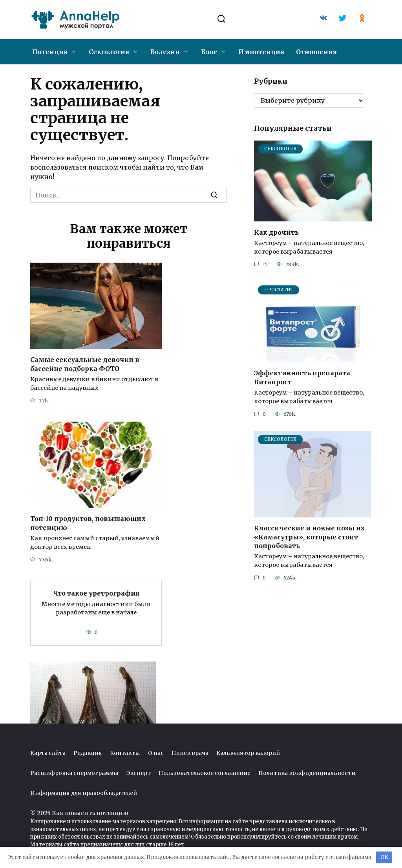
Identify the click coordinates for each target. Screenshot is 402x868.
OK (384, 857)
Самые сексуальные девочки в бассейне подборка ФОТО (85, 364)
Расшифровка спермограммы (74, 773)
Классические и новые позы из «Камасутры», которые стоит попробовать (309, 537)
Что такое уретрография (96, 593)
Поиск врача (190, 753)
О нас (156, 753)
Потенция (50, 52)
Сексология (109, 52)
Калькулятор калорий (248, 753)
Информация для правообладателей (84, 793)
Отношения (316, 52)
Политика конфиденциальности (307, 773)
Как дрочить (276, 232)
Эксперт (139, 773)
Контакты (125, 753)
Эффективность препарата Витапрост (302, 377)
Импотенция (261, 52)
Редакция (88, 753)
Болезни (165, 52)
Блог (209, 52)
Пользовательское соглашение (205, 773)
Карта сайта (48, 753)
